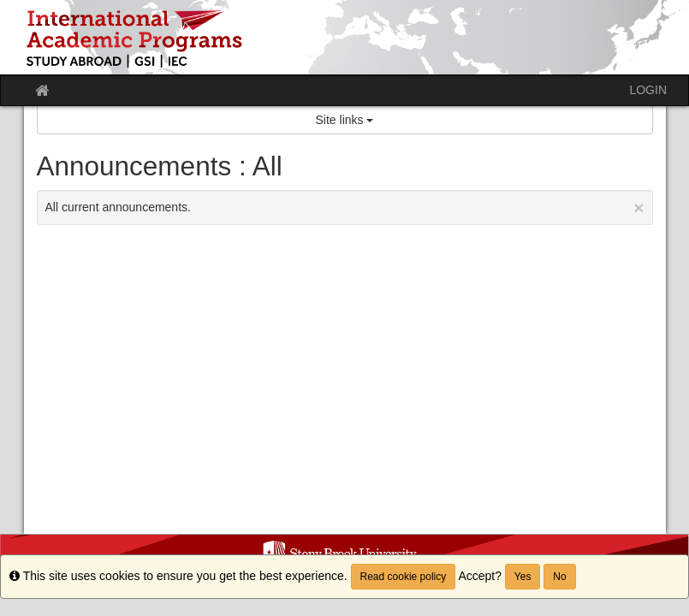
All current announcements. (345, 207)
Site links (345, 120)
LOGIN (648, 90)
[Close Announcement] (639, 207)
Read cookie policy (404, 577)
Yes (523, 577)
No (559, 577)
